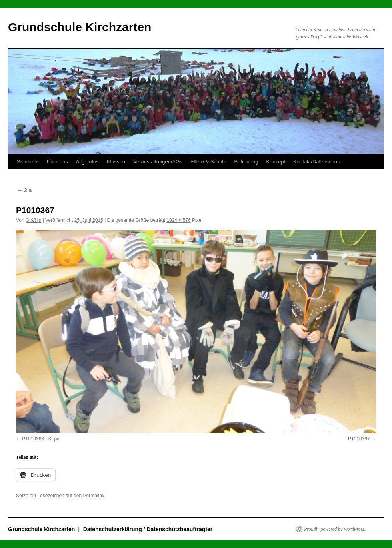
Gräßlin (33, 220)
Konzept (276, 162)
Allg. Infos (87, 162)
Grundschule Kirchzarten (80, 27)
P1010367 (359, 439)
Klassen (116, 162)
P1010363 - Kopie (41, 439)
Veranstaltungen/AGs (158, 162)
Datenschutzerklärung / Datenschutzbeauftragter (148, 529)
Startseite (28, 162)
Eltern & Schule (208, 162)
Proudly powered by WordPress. (335, 529)
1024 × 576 (178, 220)
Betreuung (246, 162)
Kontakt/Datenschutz (317, 162)
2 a (24, 190)
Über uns (57, 162)
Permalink (93, 496)
